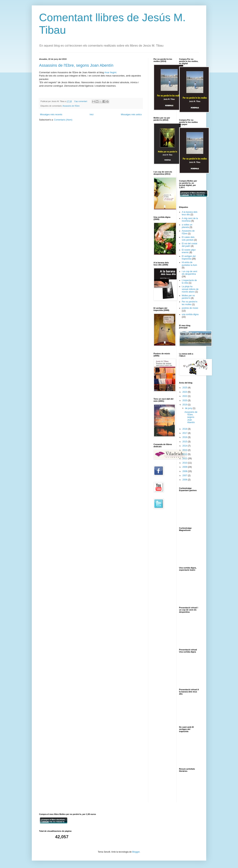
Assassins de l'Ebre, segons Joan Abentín (76, 65)
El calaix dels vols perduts (188, 238)
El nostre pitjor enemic (189, 251)
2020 (185, 400)
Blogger (136, 852)
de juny (189, 408)
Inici (91, 115)
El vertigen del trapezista (189, 258)
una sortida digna (190, 314)
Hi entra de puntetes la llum (189, 264)
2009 (185, 467)
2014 (185, 446)
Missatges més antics (131, 115)
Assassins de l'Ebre (71, 106)
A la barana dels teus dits (190, 213)
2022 (185, 396)
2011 (185, 458)
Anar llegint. (111, 72)
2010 (185, 463)
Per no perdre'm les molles (190, 303)
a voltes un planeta (187, 226)
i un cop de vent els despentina (190, 273)
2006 (185, 480)
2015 (185, 442)
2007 (185, 475)
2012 (185, 454)
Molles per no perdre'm (188, 297)
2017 (185, 433)
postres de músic (190, 308)
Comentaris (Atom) (63, 120)
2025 (185, 388)
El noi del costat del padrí (190, 245)
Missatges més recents (51, 115)
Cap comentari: (81, 101)
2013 (185, 450)
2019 (185, 405)
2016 (185, 437)
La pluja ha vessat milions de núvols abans (190, 289)
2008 (185, 471)
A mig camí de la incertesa (190, 220)
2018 (185, 429)
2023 (185, 392)
